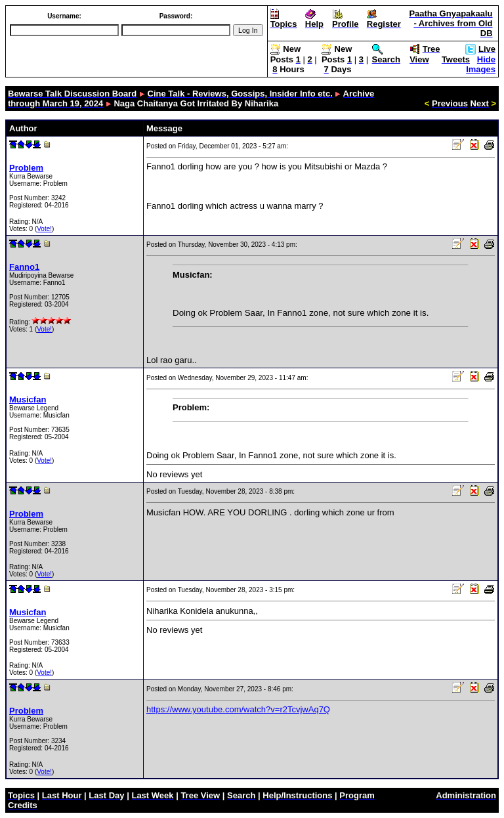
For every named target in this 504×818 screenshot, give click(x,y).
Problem (26, 168)
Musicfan (28, 399)
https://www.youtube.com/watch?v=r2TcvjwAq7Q (238, 709)
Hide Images (481, 64)
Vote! (44, 229)
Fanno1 (24, 267)
